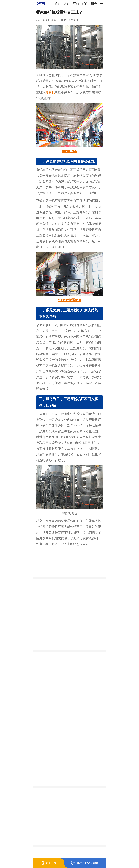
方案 (67, 3)
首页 (58, 3)
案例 (85, 3)
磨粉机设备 (69, 151)
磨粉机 (50, 92)
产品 (76, 3)
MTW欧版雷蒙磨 (69, 300)
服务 (94, 3)
